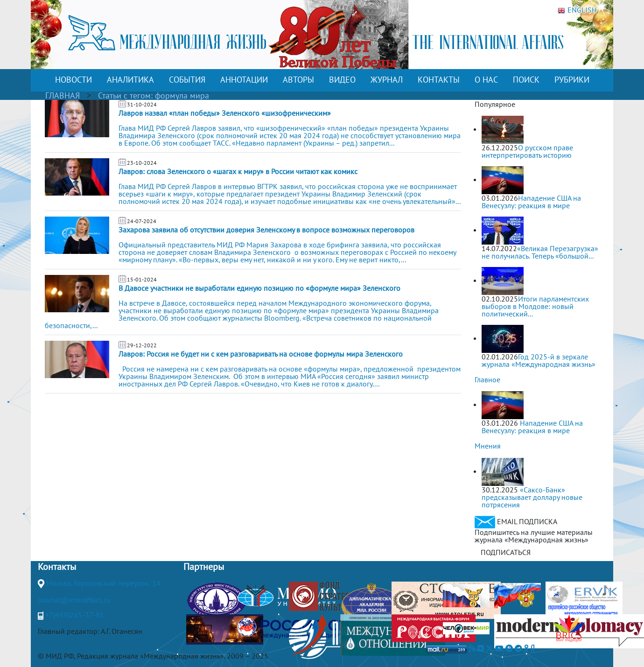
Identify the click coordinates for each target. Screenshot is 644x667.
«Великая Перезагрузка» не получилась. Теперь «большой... (540, 252)
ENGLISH (577, 10)
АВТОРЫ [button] (298, 80)
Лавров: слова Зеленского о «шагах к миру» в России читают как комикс (238, 171)
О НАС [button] (486, 80)
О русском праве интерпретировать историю (527, 151)
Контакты (57, 567)
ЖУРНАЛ (387, 80)
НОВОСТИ (73, 80)
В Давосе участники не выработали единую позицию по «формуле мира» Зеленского (259, 288)
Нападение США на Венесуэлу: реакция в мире (531, 202)
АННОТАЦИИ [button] (244, 80)
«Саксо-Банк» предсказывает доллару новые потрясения (532, 497)
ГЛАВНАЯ (63, 95)
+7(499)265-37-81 (75, 615)
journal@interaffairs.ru (74, 600)
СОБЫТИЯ (187, 80)
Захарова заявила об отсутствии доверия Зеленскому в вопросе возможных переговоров (266, 230)
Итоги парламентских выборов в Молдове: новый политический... (535, 306)
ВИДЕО (342, 80)
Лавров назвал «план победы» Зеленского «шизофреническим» (225, 113)
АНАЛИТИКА (130, 80)
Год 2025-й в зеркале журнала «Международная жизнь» (539, 360)
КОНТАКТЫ (439, 80)
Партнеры (204, 567)
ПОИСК (526, 80)
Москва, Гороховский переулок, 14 (103, 583)
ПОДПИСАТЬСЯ (506, 552)
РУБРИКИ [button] (572, 80)
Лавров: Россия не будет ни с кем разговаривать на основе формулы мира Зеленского (261, 354)
